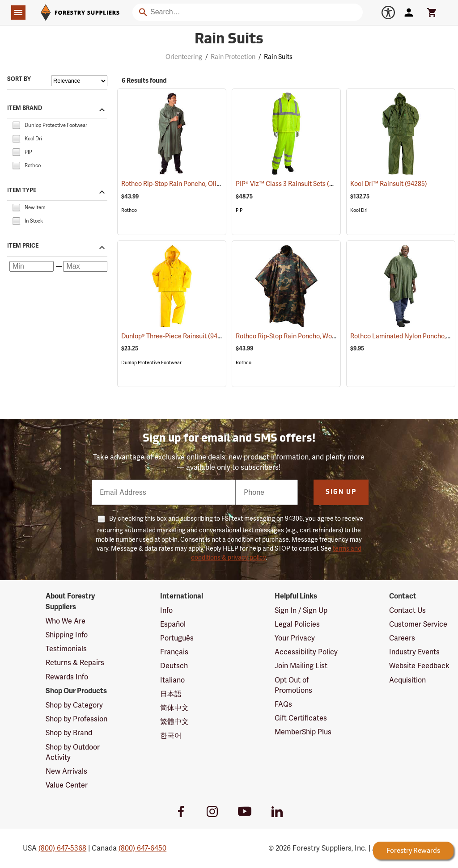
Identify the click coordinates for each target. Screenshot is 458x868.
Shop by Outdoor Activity (73, 752)
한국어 (171, 735)
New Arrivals (66, 771)
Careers (402, 638)
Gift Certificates (301, 718)
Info (166, 610)
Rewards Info (67, 677)
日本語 (171, 694)
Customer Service (418, 624)
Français (174, 652)
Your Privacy (295, 638)
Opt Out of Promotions (293, 685)
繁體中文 (174, 722)
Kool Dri (359, 210)
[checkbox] (16, 124)
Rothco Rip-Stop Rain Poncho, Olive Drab (191, 184)
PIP (239, 210)
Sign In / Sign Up (301, 610)
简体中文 (174, 708)
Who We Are (66, 621)
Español (173, 624)
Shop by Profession (76, 719)
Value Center (67, 785)
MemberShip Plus (303, 732)
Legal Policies (297, 624)
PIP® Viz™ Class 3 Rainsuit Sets (293, 183)
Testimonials (66, 649)
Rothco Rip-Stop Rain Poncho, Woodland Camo (314, 336)
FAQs (283, 704)
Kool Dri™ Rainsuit (389, 184)
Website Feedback (419, 666)
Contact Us (407, 610)
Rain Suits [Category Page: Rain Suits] (229, 40)
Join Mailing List (301, 666)
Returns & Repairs (75, 663)
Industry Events (414, 652)
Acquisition (407, 680)
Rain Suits (278, 57)
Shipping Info (67, 635)
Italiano (172, 680)
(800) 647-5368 (62, 848)
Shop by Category (74, 705)
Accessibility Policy (306, 652)
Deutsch (174, 666)
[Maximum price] (85, 266)
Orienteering (184, 57)
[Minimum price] (32, 266)
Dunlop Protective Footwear (151, 363)
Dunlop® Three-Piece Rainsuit (175, 336)
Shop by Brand (69, 733)
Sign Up (341, 492)
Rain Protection (233, 57)
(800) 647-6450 (142, 848)
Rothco (129, 210)
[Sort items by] (79, 81)
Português (177, 638)
